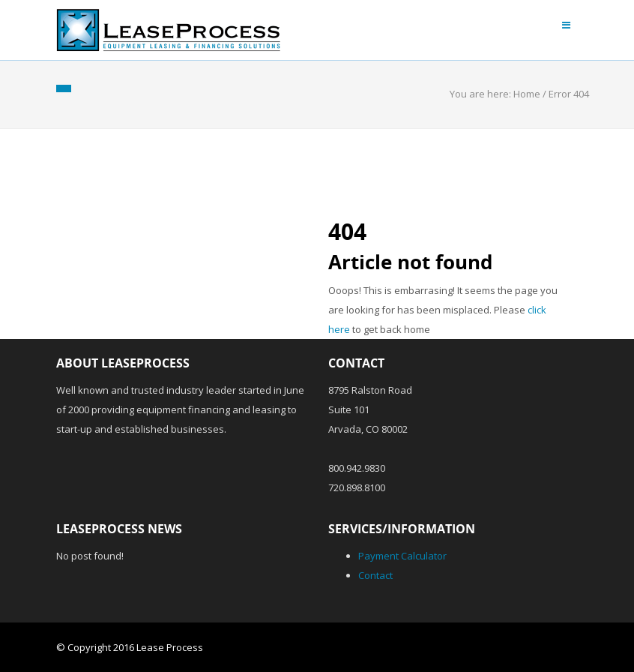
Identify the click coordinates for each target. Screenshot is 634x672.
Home (527, 94)
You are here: (481, 94)
